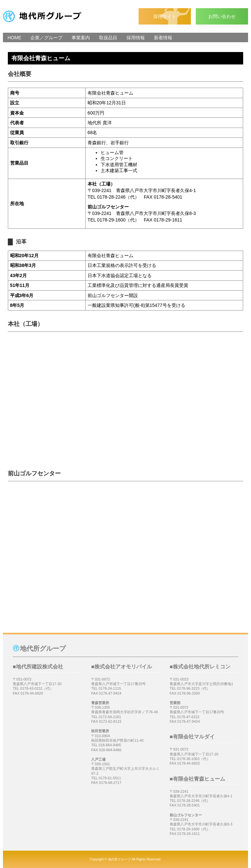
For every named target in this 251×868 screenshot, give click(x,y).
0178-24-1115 (110, 688)
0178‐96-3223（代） (194, 688)
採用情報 (136, 38)
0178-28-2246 (188, 801)
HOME (14, 38)
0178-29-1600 (188, 829)
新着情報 (163, 38)
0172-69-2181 (110, 717)
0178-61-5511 (110, 778)
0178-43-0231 (32, 688)
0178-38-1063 (188, 759)
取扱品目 (108, 38)
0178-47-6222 (188, 717)
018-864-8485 (110, 745)
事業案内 (81, 38)
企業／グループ (46, 38)
